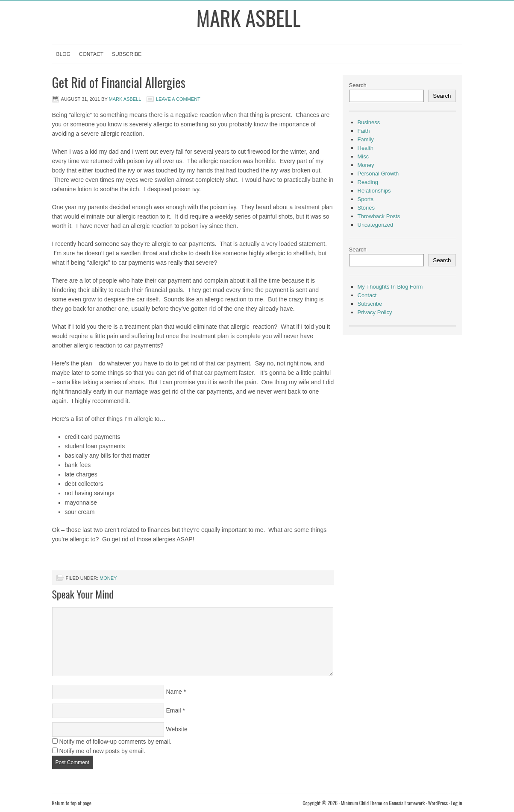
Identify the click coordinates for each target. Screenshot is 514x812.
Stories (366, 208)
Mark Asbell (249, 18)
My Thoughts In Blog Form (390, 287)
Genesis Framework (407, 803)
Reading (368, 182)
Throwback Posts (379, 216)
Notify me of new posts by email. (102, 751)
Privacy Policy (375, 312)
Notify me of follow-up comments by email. (115, 742)
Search (358, 85)
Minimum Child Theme (362, 803)
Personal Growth (378, 174)
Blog (63, 54)
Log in (457, 803)
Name (174, 692)
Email (174, 710)
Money (108, 578)
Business (369, 122)
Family (366, 139)
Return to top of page (72, 803)
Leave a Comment (178, 99)
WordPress (438, 803)
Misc (363, 156)
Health (366, 148)
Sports (366, 199)
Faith (364, 131)
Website (177, 729)
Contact (91, 54)
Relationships (374, 191)
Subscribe (127, 54)
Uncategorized (376, 225)
